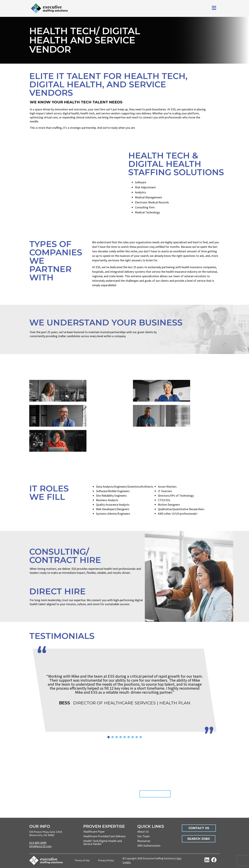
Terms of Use (82, 860)
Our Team (143, 836)
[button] (108, 737)
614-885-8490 (38, 843)
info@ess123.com (40, 846)
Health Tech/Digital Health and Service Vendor (103, 842)
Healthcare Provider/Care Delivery (104, 836)
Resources (144, 841)
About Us (143, 832)
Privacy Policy (106, 860)
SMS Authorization (149, 846)
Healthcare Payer (94, 832)
